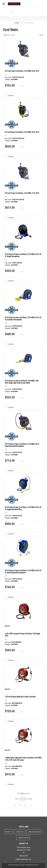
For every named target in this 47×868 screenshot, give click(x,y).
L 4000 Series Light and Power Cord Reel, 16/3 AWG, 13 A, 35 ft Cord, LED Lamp (23, 759)
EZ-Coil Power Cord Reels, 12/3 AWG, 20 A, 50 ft (22, 71)
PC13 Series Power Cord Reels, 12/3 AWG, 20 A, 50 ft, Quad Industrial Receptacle (23, 572)
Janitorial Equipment (34, 832)
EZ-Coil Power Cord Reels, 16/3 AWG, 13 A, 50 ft (22, 193)
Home (16, 23)
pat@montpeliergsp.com (23, 859)
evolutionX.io (35, 865)
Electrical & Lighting (27, 23)
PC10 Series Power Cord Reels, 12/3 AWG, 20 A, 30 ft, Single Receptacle (23, 255)
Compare (9, 96)
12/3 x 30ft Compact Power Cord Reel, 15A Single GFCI (22, 635)
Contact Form (20, 832)
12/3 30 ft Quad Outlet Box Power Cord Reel (20, 697)
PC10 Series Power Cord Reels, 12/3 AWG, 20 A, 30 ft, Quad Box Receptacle (23, 319)
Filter (41, 35)
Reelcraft (7, 626)
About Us (8, 832)
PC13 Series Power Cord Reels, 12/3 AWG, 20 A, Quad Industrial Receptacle (22, 445)
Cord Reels (14, 79)
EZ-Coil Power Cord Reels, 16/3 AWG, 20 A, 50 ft (22, 132)
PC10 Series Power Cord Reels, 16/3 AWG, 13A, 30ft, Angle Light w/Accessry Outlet (22, 382)
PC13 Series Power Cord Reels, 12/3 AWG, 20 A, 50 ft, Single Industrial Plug (23, 508)
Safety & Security (23, 838)
